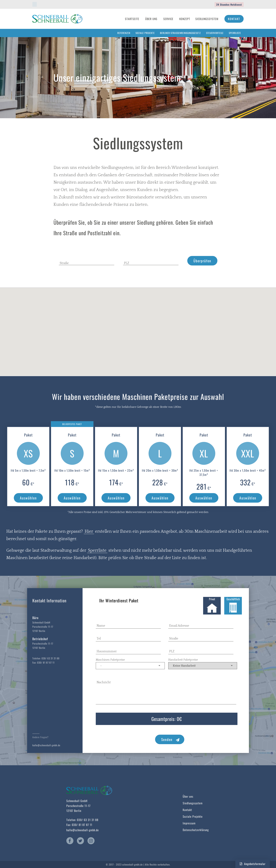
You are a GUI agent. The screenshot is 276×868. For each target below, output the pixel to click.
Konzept (185, 19)
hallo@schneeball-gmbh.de (46, 745)
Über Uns (151, 19)
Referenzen (124, 33)
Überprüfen (202, 261)
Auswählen (28, 498)
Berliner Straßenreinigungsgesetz (180, 33)
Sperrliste (235, 33)
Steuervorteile (215, 33)
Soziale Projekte (145, 33)
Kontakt (234, 19)
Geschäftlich (233, 606)
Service (168, 19)
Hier (89, 531)
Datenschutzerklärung (196, 830)
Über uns (188, 796)
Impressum (189, 823)
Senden (170, 739)
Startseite (132, 19)
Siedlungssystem (207, 19)
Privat (212, 606)
